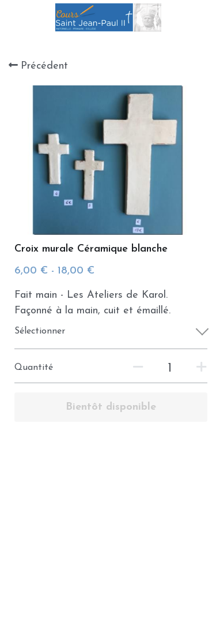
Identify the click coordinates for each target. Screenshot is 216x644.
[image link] (108, 16)
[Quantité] (170, 368)
